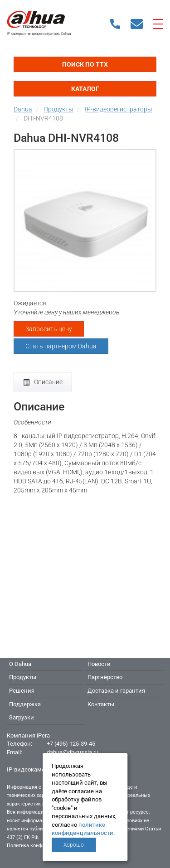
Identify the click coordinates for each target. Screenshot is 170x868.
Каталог (85, 89)
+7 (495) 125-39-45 (71, 744)
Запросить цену (49, 329)
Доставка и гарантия (116, 691)
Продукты (23, 677)
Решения (22, 691)
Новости (99, 664)
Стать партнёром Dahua (61, 346)
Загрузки (22, 717)
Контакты (101, 704)
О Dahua (20, 664)
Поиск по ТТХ (85, 64)
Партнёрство (105, 677)
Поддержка (25, 704)
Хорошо (74, 845)
